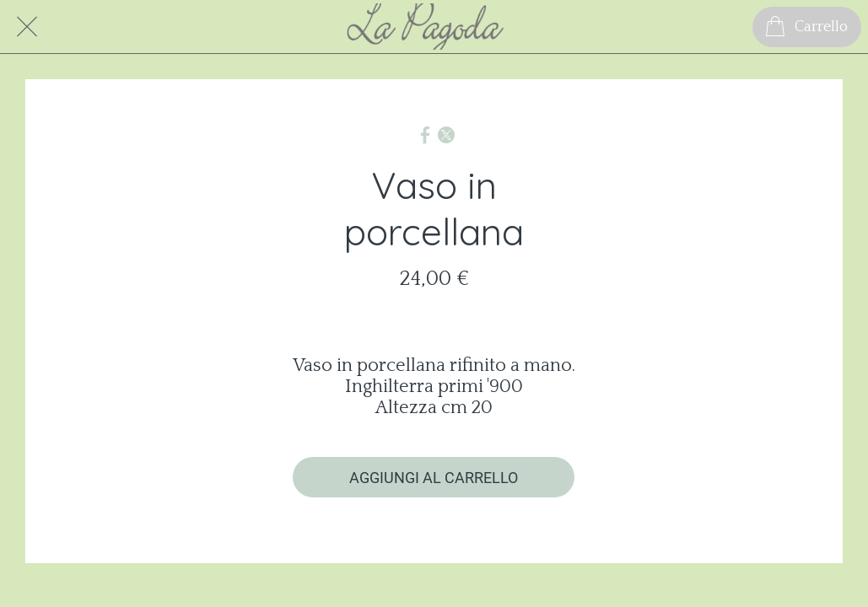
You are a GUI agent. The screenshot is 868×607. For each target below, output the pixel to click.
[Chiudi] (27, 27)
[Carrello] (807, 27)
